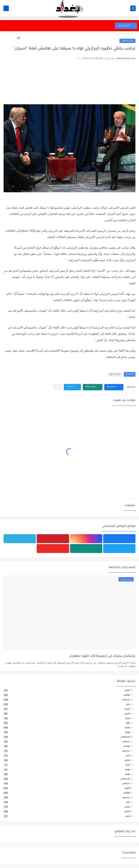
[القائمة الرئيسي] (133, 8)
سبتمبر (126, 742)
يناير (128, 704)
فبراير (127, 709)
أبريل (128, 718)
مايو (128, 723)
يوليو (128, 732)
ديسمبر (126, 700)
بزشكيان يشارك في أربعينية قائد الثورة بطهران (102, 656)
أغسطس (125, 737)
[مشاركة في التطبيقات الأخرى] (58, 387)
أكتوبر (127, 691)
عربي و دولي (127, 41)
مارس (127, 714)
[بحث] (6, 8)
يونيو (128, 728)
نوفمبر (127, 695)
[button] (114, 387)
